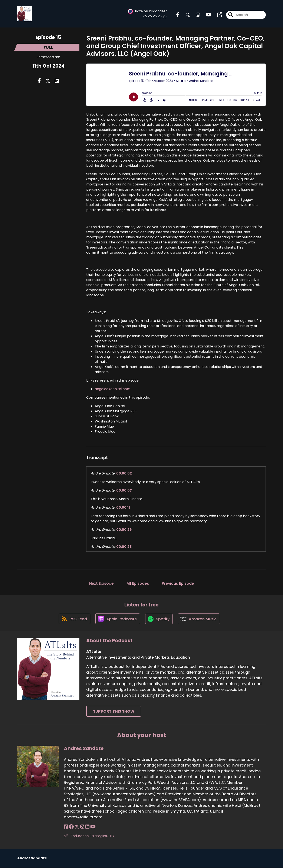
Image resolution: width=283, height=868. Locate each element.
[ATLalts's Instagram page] (195, 15)
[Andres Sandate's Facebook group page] (71, 827)
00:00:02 (124, 473)
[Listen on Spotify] (159, 619)
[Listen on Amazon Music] (200, 619)
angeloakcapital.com (113, 389)
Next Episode (101, 583)
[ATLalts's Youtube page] (206, 15)
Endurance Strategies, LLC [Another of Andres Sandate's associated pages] (89, 836)
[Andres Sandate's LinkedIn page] (87, 827)
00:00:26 (124, 530)
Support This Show (114, 712)
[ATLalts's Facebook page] (178, 15)
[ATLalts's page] (217, 15)
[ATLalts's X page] (185, 15)
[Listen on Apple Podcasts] (118, 619)
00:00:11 (123, 507)
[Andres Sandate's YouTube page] (92, 827)
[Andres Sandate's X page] (77, 827)
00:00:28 (124, 547)
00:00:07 (124, 490)
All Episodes (138, 583)
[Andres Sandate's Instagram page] (82, 827)
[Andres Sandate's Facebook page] (66, 827)
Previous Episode (178, 583)
